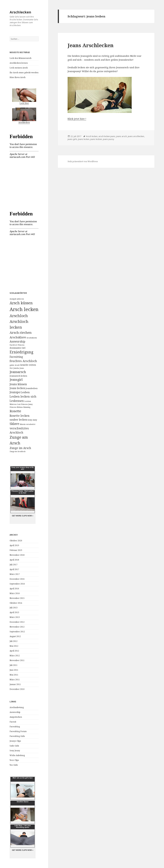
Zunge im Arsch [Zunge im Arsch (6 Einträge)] (20, 448)
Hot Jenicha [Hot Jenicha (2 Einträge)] (14, 368)
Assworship (15, 712)
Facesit (13, 722)
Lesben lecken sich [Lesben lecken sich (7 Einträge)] (23, 396)
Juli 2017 (14, 565)
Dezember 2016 (17, 579)
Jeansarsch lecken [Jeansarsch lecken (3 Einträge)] (18, 376)
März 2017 (15, 574)
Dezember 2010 (17, 689)
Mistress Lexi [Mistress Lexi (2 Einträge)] (15, 404)
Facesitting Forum (18, 731)
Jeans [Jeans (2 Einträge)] (22, 368)
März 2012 (15, 656)
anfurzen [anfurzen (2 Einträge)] (20, 299)
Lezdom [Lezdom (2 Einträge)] (28, 401)
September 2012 (17, 632)
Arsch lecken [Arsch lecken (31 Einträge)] (24, 309)
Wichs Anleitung (17, 755)
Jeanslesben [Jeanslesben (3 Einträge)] (32, 388)
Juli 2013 (14, 608)
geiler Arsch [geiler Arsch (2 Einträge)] (14, 365)
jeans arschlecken (136, 136)
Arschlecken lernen (19, 63)
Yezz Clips (14, 760)
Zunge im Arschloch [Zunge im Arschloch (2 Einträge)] (18, 451)
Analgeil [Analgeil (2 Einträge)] (13, 299)
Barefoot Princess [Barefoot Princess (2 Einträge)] (17, 345)
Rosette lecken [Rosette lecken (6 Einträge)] (20, 416)
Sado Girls (14, 746)
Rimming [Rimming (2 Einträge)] (27, 407)
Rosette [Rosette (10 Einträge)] (15, 411)
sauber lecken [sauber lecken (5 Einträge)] (18, 420)
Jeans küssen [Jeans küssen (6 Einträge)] (18, 384)
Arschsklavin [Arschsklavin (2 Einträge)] (32, 338)
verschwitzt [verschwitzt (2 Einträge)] (31, 424)
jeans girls (72, 139)
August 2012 (15, 636)
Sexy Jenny (15, 751)
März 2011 (15, 680)
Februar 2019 (16, 550)
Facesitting (15, 727)
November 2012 (17, 627)
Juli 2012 (14, 641)
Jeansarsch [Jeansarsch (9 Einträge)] (18, 372)
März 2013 (15, 617)
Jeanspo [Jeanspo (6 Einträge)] (15, 392)
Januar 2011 (15, 684)
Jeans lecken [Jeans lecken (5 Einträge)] (17, 388)
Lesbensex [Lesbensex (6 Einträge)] (17, 401)
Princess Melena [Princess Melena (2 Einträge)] (16, 407)
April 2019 (14, 545)
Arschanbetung (17, 707)
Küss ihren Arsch (18, 77)
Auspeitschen (16, 717)
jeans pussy (109, 139)
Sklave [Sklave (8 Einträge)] (14, 424)
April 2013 (14, 612)
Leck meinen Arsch (19, 68)
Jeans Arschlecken (91, 45)
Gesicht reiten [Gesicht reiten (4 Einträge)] (28, 365)
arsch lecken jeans (107, 136)
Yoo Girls (14, 765)
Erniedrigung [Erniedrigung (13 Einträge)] (21, 352)
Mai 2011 (14, 675)
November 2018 (17, 555)
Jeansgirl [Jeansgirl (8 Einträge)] (16, 380)
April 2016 (14, 589)
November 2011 (17, 660)
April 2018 (14, 560)
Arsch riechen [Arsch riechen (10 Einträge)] (21, 332)
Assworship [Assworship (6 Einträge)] (17, 341)
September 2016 (17, 584)
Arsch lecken (92, 136)
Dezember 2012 (17, 622)
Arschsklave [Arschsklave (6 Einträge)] (18, 337)
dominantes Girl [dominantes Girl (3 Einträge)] (17, 348)
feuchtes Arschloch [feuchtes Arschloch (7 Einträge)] (23, 361)
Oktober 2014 (16, 603)
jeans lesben (96, 139)
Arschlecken (20, 12)
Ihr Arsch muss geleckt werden (24, 73)
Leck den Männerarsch (20, 58)
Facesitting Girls (17, 736)
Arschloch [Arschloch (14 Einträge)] (19, 316)
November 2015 (17, 598)
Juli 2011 (14, 665)
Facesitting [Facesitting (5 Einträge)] (16, 357)
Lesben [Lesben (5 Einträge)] (25, 392)
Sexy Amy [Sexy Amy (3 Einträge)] (32, 420)
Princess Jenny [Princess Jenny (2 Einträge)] (27, 404)
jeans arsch (122, 136)
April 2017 (14, 569)
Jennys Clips (15, 741)
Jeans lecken (84, 139)
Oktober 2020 (16, 541)
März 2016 (15, 593)
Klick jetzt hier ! (77, 119)
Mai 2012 (14, 646)
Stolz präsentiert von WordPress (83, 161)
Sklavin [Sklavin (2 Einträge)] (23, 424)
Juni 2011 (14, 670)
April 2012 (14, 651)
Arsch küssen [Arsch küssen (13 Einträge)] (21, 303)
